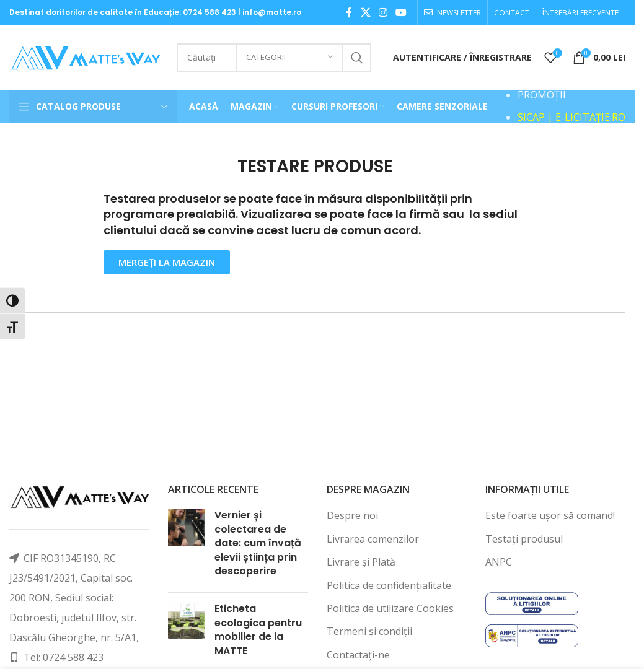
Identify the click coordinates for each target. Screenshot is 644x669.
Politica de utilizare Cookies (390, 608)
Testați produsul (524, 539)
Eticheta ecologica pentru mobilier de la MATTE (258, 629)
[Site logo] (87, 56)
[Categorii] (289, 58)
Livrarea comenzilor (373, 539)
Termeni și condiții (369, 631)
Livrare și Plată (361, 562)
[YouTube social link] (401, 12)
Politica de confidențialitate (389, 585)
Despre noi (352, 515)
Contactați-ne (358, 655)
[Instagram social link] (383, 12)
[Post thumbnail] (187, 546)
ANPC (499, 562)
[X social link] (365, 12)
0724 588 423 (210, 12)
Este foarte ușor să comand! (550, 515)
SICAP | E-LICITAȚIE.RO (571, 117)
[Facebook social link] (349, 12)
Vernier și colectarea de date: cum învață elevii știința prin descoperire (258, 543)
